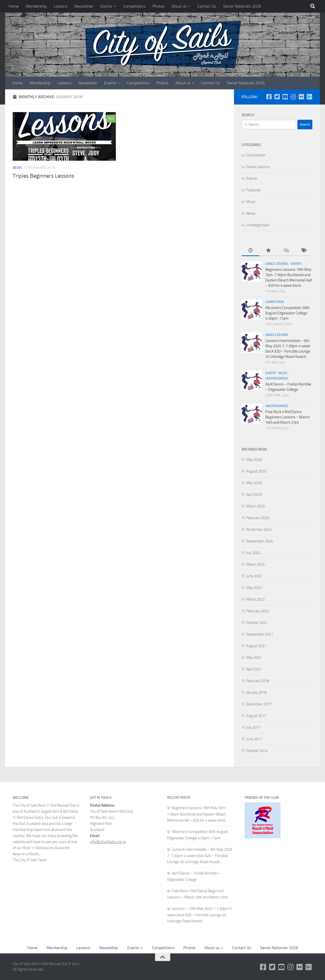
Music (251, 202)
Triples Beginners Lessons (43, 176)
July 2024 (253, 553)
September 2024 (259, 541)
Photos (158, 6)
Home (14, 6)
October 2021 (257, 623)
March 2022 (255, 599)
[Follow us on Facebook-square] (269, 97)
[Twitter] (277, 97)
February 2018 (258, 681)
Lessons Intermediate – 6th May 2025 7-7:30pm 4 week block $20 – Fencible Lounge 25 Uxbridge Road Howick (200, 856)
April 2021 (254, 669)
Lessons (60, 6)
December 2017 (259, 704)
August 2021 (256, 646)
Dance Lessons (258, 167)
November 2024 (259, 529)
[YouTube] (285, 97)
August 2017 (256, 716)
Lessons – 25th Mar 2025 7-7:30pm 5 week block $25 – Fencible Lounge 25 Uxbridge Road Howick (199, 915)
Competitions (134, 6)
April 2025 (254, 495)
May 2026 (254, 460)
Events (106, 6)
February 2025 (258, 518)
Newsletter (84, 6)
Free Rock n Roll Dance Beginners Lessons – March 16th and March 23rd (287, 417)
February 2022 (258, 611)
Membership (36, 6)
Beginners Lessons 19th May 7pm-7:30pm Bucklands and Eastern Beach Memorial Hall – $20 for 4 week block (197, 814)
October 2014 (257, 751)
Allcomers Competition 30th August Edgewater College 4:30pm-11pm (287, 313)
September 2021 (259, 634)
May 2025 (254, 483)
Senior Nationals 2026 (242, 6)
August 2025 (256, 471)
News (17, 168)
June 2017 (254, 739)
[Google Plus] (309, 97)
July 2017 (253, 727)
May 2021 (254, 658)
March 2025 (255, 506)
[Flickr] (301, 97)
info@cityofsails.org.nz (108, 842)
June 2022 (254, 576)
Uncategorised (258, 225)
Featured (253, 190)
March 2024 (255, 564)
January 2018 (256, 692)
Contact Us (207, 6)
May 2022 (254, 588)
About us (179, 6)
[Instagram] (293, 97)
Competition (256, 155)
